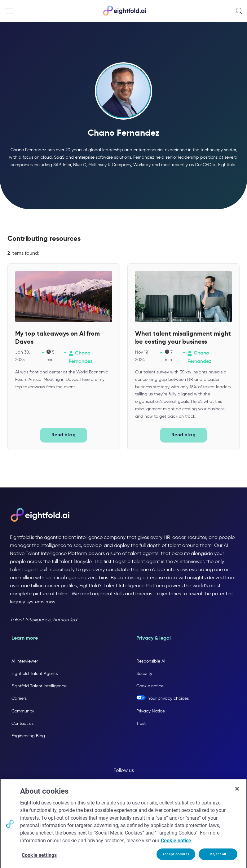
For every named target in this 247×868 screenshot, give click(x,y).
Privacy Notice (151, 711)
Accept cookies (176, 858)
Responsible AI (151, 661)
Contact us (22, 723)
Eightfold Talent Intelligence (39, 686)
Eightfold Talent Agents (35, 674)
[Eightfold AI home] (40, 515)
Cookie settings (39, 859)
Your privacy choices (168, 698)
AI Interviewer (25, 661)
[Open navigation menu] (9, 11)
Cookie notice (150, 686)
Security (144, 674)
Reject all (218, 858)
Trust (141, 723)
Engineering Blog (28, 736)
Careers (19, 698)
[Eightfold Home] (124, 14)
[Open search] (239, 11)
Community (23, 711)
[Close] (237, 792)
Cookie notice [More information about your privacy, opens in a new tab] (176, 844)
